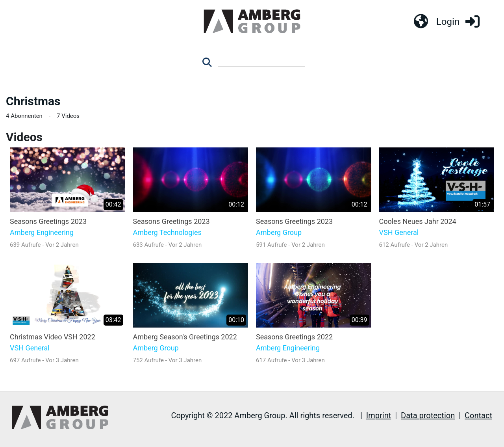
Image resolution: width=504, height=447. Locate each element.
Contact (478, 415)
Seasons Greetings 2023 (48, 221)
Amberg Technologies (167, 233)
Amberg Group (279, 233)
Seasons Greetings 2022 (294, 337)
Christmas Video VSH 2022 (53, 337)
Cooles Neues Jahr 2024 (418, 221)
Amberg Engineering (42, 233)
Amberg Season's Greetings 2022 (185, 337)
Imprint (379, 415)
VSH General (399, 233)
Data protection (428, 415)
